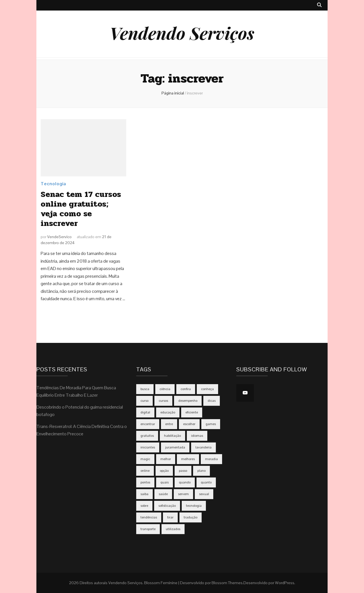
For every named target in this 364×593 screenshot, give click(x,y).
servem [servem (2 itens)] (183, 494)
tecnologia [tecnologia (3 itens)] (194, 506)
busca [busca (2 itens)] (145, 389)
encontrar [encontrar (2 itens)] (148, 424)
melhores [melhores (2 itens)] (188, 459)
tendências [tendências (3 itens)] (149, 517)
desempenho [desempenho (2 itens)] (188, 401)
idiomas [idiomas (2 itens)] (197, 436)
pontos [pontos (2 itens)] (145, 482)
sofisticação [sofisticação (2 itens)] (167, 506)
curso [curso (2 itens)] (144, 401)
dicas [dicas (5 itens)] (212, 401)
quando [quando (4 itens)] (185, 482)
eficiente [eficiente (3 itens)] (192, 412)
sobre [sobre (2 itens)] (144, 506)
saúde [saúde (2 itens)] (163, 494)
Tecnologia (53, 184)
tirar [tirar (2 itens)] (170, 517)
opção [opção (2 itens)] (164, 471)
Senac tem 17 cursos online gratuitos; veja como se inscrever (81, 209)
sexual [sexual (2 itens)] (204, 494)
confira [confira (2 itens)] (186, 389)
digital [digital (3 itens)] (145, 412)
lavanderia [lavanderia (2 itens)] (203, 447)
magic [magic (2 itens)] (145, 459)
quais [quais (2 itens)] (165, 482)
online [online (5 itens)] (145, 471)
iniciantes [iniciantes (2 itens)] (148, 447)
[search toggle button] (319, 5)
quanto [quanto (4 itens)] (206, 482)
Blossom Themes (227, 583)
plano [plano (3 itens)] (201, 471)
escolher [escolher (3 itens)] (189, 424)
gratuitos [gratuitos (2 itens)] (147, 436)
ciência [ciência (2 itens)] (165, 389)
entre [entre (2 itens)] (169, 424)
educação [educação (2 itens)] (168, 412)
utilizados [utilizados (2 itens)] (173, 529)
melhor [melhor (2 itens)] (166, 459)
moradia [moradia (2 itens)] (211, 459)
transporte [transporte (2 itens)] (148, 529)
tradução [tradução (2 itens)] (191, 517)
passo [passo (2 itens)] (183, 471)
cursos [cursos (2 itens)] (163, 401)
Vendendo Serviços (182, 33)
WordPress (285, 583)
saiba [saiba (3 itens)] (144, 494)
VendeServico (59, 237)
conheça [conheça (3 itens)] (207, 389)
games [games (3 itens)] (211, 424)
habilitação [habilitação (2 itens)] (172, 436)
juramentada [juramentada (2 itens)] (175, 447)
